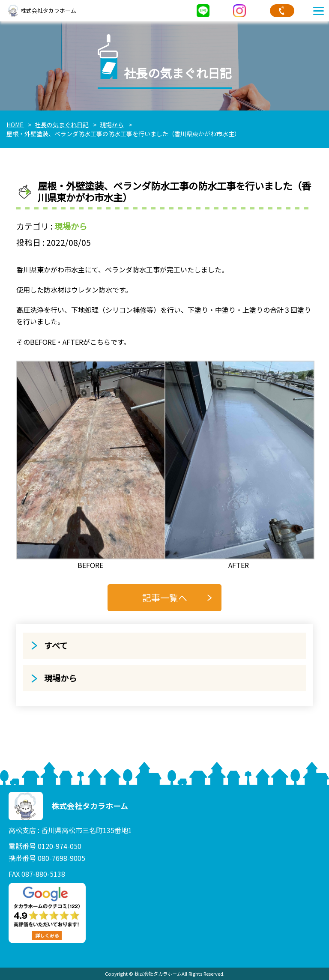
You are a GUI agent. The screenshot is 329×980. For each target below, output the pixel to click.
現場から (71, 226)
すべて (56, 645)
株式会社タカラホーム (41, 11)
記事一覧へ (165, 598)
